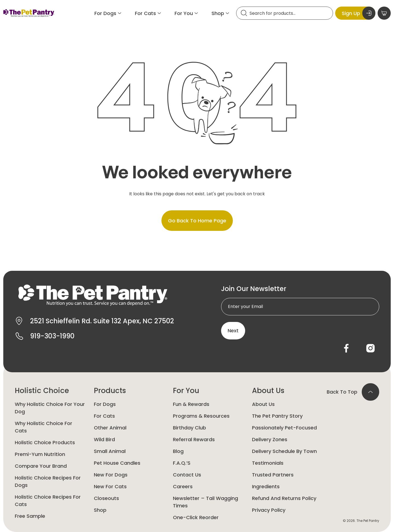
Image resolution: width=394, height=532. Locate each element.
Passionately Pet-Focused (284, 428)
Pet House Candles (117, 463)
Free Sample (30, 516)
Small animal (110, 451)
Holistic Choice (42, 391)
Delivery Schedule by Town (284, 451)
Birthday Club (189, 428)
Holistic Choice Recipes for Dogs (48, 481)
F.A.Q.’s (182, 463)
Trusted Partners (273, 475)
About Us (268, 391)
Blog (178, 451)
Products (110, 391)
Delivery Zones (270, 439)
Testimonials (268, 463)
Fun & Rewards (191, 404)
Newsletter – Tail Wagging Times (205, 502)
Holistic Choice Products (45, 442)
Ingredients (266, 486)
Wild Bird (104, 439)
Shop (100, 510)
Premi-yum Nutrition (40, 454)
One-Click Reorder (196, 517)
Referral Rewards (194, 439)
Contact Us (187, 475)
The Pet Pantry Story (277, 416)
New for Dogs (111, 475)
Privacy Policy (269, 510)
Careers (183, 486)
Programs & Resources (201, 416)
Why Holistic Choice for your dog (50, 408)
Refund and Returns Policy (284, 498)
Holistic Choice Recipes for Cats (48, 501)
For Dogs (105, 404)
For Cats (104, 416)
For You (186, 391)
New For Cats (110, 486)
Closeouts (106, 498)
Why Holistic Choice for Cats (44, 427)
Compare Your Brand (41, 466)
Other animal (110, 428)
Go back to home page (197, 221)
